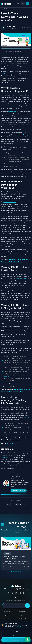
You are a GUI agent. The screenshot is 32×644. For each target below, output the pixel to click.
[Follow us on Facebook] (9, 593)
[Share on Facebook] (20, 504)
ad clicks (26, 417)
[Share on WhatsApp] (16, 504)
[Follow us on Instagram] (20, 593)
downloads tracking (10, 202)
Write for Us (23, 618)
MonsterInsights (25, 135)
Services (7, 618)
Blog (6, 9)
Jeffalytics (10, 443)
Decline (16, 631)
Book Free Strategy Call (19, 491)
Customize (16, 636)
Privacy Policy (17, 627)
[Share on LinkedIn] (8, 504)
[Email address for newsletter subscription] (14, 606)
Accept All (16, 640)
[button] (28, 4)
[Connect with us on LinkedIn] (16, 593)
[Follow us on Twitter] (12, 593)
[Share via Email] (24, 504)
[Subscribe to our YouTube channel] (24, 593)
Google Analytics (9, 74)
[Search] (18, 4)
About (7, 615)
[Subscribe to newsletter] (27, 606)
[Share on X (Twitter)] (12, 504)
